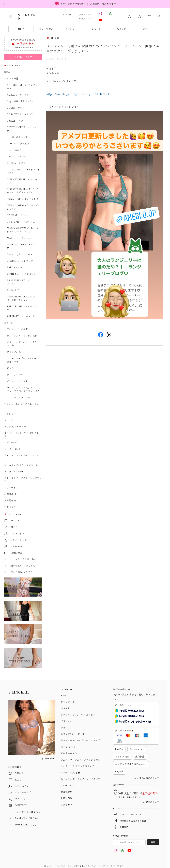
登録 (153, 842)
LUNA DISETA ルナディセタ (23, 199)
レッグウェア (85, 18)
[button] (13, 17)
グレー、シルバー (16, 375)
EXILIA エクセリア (18, 143)
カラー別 (9, 323)
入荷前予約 (10, 500)
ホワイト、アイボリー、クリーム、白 (23, 344)
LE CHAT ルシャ (18, 215)
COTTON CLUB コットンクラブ (23, 129)
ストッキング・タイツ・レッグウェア (23, 480)
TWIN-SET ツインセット (21, 274)
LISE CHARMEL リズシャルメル (23, 181)
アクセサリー (11, 507)
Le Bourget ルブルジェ (21, 222)
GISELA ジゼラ (16, 163)
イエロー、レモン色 (17, 381)
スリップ (121, 29)
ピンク (10, 368)
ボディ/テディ (12, 442)
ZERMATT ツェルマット (21, 316)
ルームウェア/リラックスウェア (21, 465)
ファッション (85, 14)
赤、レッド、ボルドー (19, 329)
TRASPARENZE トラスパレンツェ (23, 282)
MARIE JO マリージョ (20, 238)
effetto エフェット (17, 137)
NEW (21, 29)
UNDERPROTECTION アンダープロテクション (22, 298)
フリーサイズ (11, 488)
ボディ (146, 29)
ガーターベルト (12, 449)
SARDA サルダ (15, 267)
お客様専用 (10, 494)
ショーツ (96, 29)
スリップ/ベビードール (16, 426)
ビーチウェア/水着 (14, 471)
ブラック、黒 (14, 352)
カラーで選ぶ (46, 29)
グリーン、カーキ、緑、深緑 (22, 336)
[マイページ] (140, 17)
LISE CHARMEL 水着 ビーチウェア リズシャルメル (23, 191)
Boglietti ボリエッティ (21, 101)
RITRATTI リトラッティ (21, 261)
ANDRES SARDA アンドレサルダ (23, 87)
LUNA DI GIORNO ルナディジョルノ (23, 207)
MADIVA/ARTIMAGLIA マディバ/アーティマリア (23, 230)
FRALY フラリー (17, 156)
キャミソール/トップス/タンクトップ (23, 435)
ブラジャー (71, 29)
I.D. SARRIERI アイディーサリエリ (24, 171)
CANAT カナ (15, 121)
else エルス (14, 150)
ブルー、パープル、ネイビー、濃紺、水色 (23, 360)
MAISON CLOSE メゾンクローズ (22, 246)
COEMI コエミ (17, 108)
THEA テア (13, 290)
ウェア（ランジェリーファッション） (22, 457)
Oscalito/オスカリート (20, 254)
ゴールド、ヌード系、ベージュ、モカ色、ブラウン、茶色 (23, 389)
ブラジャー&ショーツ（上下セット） (21, 405)
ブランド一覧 (11, 78)
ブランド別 (66, 14)
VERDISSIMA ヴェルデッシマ (23, 308)
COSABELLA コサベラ (20, 114)
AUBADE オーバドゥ (19, 95)
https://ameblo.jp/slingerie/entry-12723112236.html (80, 94)
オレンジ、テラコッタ (19, 397)
